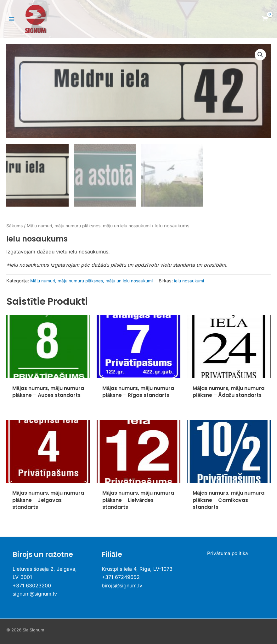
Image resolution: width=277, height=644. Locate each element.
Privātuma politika (228, 554)
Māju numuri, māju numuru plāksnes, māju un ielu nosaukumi (96, 225)
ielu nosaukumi (200, 280)
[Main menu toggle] (12, 19)
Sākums (15, 225)
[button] (260, 56)
